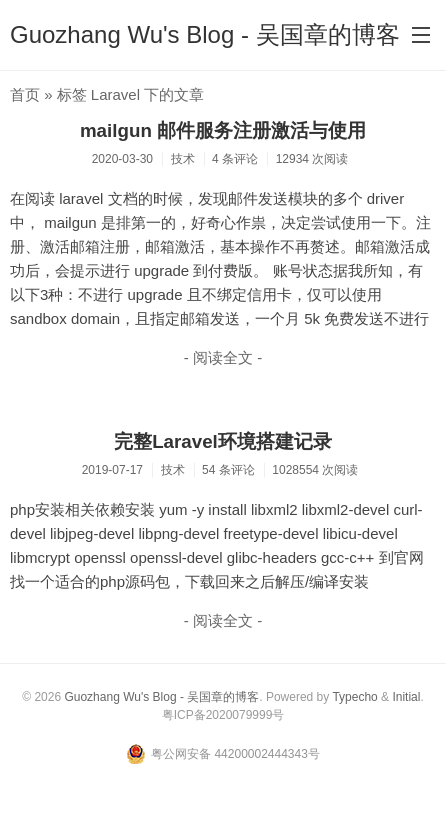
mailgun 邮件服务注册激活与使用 (223, 130)
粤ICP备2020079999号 (223, 715)
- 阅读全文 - (223, 357)
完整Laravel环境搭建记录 (223, 441)
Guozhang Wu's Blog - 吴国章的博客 (205, 34)
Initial (406, 697)
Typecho (354, 697)
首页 (25, 94)
